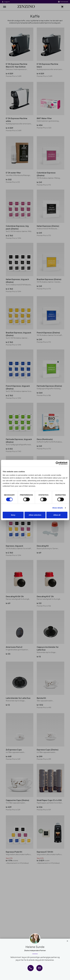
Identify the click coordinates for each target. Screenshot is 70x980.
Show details (58, 508)
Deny (13, 515)
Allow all (57, 515)
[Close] (67, 940)
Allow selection (35, 515)
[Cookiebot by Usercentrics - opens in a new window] (57, 463)
